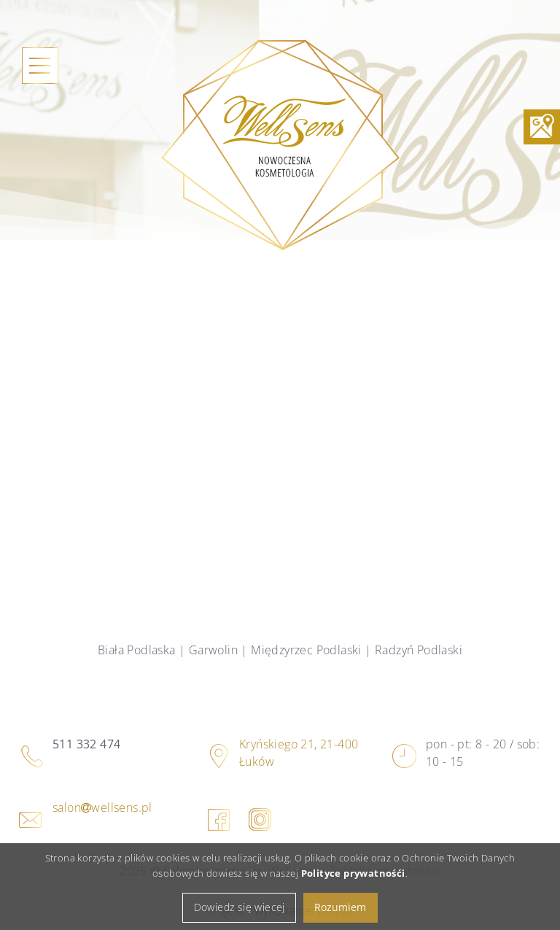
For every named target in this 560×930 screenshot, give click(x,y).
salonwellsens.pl (102, 807)
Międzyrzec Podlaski (306, 650)
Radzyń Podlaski (419, 650)
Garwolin (213, 650)
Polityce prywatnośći (353, 882)
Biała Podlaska (137, 650)
